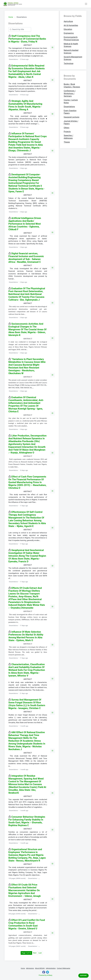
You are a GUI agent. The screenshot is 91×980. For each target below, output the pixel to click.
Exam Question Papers (70, 112)
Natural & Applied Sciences (71, 52)
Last (40, 953)
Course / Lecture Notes (71, 101)
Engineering (69, 33)
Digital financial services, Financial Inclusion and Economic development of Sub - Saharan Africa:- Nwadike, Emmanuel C (26, 258)
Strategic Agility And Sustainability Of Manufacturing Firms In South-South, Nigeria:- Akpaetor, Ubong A (25, 105)
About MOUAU (40, 968)
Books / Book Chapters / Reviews (72, 85)
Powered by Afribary (45, 975)
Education (68, 29)
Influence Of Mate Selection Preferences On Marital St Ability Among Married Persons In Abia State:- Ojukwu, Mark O (26, 636)
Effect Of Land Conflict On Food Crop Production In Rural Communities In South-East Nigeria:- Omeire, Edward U (27, 924)
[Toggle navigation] (86, 4)
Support (83, 976)
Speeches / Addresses (68, 137)
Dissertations (69, 107)
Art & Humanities (71, 25)
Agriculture (68, 21)
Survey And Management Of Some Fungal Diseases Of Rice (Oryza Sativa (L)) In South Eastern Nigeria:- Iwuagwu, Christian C (27, 704)
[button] (52, 48)
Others (67, 128)
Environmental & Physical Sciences (71, 38)
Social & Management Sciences (73, 58)
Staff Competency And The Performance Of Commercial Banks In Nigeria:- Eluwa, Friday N (27, 39)
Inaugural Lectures (72, 117)
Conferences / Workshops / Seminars (70, 93)
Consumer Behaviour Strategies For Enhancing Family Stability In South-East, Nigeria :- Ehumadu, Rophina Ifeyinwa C (27, 821)
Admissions (30, 968)
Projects (67, 132)
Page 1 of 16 (27, 953)
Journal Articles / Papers (71, 122)
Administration (51, 968)
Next (35, 953)
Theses (67, 142)
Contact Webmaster (63, 968)
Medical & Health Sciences (71, 45)
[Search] (20, 29)
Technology (69, 63)
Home (11, 17)
